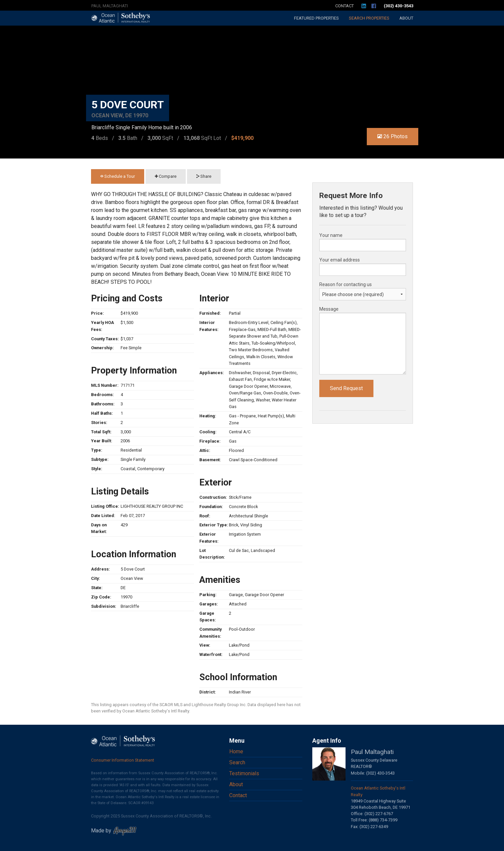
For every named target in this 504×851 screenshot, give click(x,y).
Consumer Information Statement (123, 760)
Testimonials (244, 773)
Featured (316, 18)
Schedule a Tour (118, 176)
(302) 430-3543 (399, 6)
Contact (345, 6)
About (406, 18)
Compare (166, 176)
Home (236, 751)
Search (369, 18)
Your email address (340, 260)
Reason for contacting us (346, 284)
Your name (331, 235)
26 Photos (393, 136)
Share (204, 176)
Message (329, 309)
